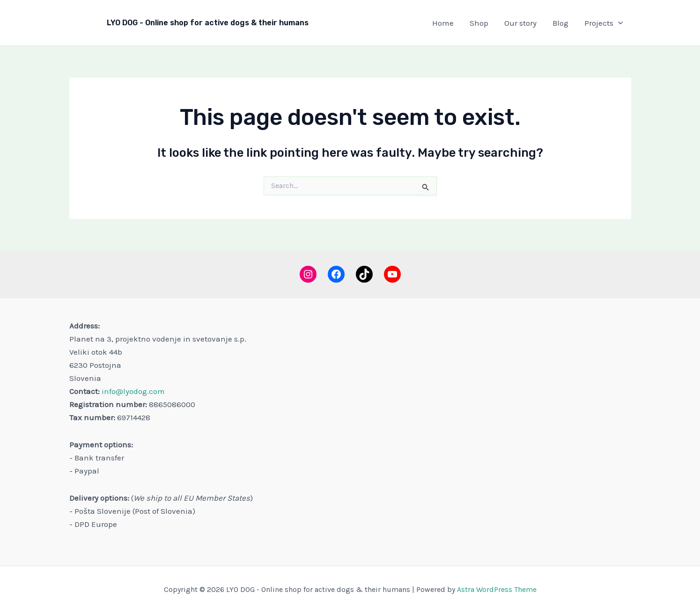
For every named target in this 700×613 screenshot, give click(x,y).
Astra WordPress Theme (497, 589)
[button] (618, 23)
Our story (520, 23)
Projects (604, 23)
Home (443, 23)
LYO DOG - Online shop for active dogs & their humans (208, 23)
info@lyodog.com (133, 391)
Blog (560, 23)
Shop (479, 23)
